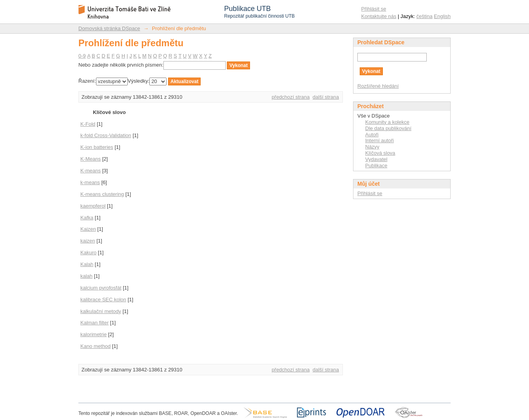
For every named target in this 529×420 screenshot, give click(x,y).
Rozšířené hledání (378, 86)
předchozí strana (291, 97)
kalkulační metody (101, 311)
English (442, 16)
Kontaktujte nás (379, 16)
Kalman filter (94, 323)
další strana (326, 97)
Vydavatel (376, 159)
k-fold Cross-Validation (106, 135)
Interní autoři (380, 140)
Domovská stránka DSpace (109, 28)
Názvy (372, 147)
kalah (86, 276)
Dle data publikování (388, 128)
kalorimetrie (93, 334)
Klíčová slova (380, 153)
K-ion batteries (97, 147)
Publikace (376, 166)
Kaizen (88, 229)
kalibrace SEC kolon (103, 300)
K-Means (91, 159)
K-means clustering (102, 194)
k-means (90, 182)
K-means (91, 171)
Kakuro (88, 253)
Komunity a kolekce (387, 122)
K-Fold (88, 124)
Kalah (87, 264)
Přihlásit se (374, 9)
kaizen (88, 241)
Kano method (95, 346)
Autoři (372, 135)
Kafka (87, 218)
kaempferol (93, 206)
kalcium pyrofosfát (101, 288)
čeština (425, 16)
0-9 (82, 56)
